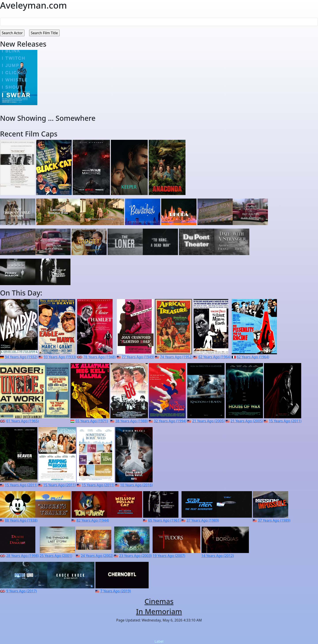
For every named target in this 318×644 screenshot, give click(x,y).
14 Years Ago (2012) (218, 556)
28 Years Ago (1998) (22, 556)
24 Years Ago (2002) (97, 556)
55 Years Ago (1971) (92, 421)
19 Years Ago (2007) (169, 556)
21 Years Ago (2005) (208, 421)
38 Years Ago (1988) (132, 421)
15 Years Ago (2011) (285, 421)
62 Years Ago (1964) (215, 357)
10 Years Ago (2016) (136, 485)
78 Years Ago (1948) (99, 357)
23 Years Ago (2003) (135, 556)
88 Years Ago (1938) (21, 520)
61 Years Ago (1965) (22, 421)
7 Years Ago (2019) (115, 591)
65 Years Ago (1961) (164, 520)
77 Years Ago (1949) (138, 357)
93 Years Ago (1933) (60, 357)
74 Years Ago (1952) (176, 357)
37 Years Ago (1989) (203, 520)
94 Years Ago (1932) (21, 357)
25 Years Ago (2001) (56, 556)
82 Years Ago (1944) (93, 520)
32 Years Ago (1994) (170, 421)
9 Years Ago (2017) (21, 591)
